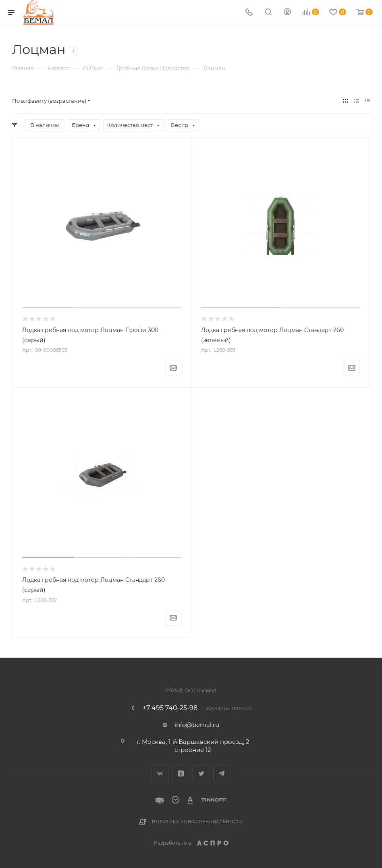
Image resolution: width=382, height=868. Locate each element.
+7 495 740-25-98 (170, 708)
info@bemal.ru (197, 725)
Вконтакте (160, 774)
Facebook (181, 774)
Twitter (201, 774)
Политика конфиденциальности (197, 822)
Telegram (222, 774)
